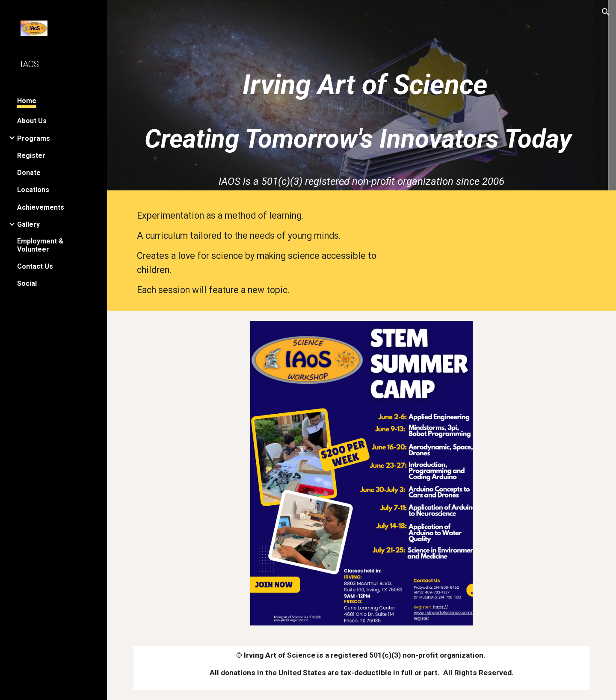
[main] (362, 82)
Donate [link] (29, 173)
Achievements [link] (41, 207)
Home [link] (27, 101)
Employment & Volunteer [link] (40, 245)
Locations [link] (33, 190)
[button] (606, 12)
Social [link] (27, 283)
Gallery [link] (28, 224)
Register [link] (31, 156)
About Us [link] (32, 121)
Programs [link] (34, 138)
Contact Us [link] (35, 266)
